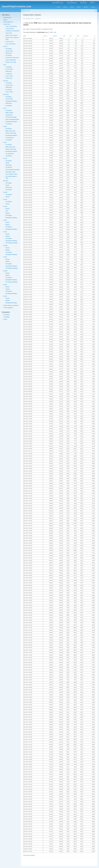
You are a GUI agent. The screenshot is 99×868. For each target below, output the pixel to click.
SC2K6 (5, 220)
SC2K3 (65, 7)
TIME (25, 36)
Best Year (6, 81)
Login (24, 855)
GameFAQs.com (7, 18)
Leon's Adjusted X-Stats (11, 174)
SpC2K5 (93, 7)
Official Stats (9, 53)
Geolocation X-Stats (10, 172)
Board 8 (5, 20)
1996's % (55, 36)
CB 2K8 (5, 192)
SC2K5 (79, 7)
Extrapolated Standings (11, 101)
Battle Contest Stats (10, 131)
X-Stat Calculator (10, 29)
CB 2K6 (5, 206)
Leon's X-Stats (9, 76)
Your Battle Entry (10, 138)
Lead (64, 36)
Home (24, 11)
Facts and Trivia (9, 42)
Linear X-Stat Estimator (11, 26)
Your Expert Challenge (11, 117)
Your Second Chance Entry (12, 58)
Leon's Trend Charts (11, 44)
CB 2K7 (5, 199)
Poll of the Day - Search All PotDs (12, 38)
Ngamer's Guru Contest (11, 35)
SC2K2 (58, 7)
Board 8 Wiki (83, 3)
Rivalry (5, 127)
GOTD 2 (5, 46)
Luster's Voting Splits (11, 60)
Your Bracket (9, 55)
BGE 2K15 (6, 94)
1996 (78, 36)
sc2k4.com (92, 3)
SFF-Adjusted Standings (12, 243)
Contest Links (7, 24)
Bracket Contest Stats (11, 133)
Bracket (7, 163)
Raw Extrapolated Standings (12, 170)
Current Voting (9, 51)
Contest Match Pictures (58, 3)
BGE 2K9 (6, 181)
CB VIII (5, 158)
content (5, 319)
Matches (8, 213)
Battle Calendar (9, 113)
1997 (71, 36)
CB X (5, 65)
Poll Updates (9, 49)
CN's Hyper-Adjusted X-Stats (11, 177)
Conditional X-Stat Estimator (12, 31)
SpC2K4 (86, 7)
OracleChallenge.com (72, 3)
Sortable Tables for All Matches (11, 305)
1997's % (45, 36)
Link (55, 32)
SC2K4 (72, 7)
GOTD (5, 143)
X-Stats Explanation (8, 308)
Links (7, 211)
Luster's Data (9, 78)
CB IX (5, 108)
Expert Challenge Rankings (12, 119)
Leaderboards (9, 115)
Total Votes (86, 36)
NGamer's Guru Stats (11, 62)
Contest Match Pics (8, 22)
